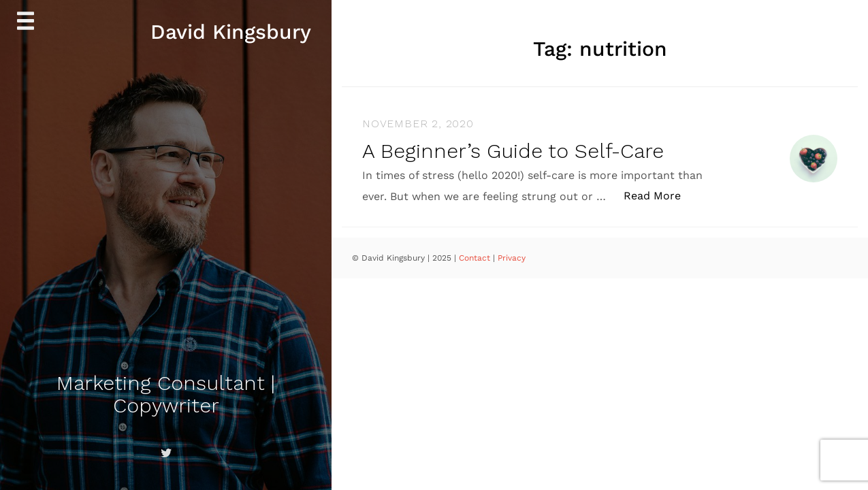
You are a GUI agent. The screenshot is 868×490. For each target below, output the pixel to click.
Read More (659, 195)
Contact (476, 258)
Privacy (512, 258)
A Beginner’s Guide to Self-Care (513, 151)
